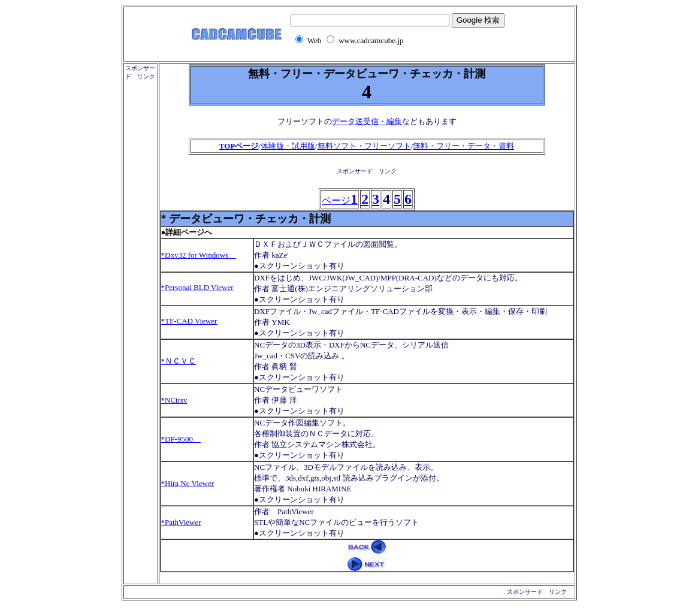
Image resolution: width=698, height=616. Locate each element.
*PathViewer (181, 522)
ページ (340, 200)
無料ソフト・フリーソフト (364, 146)
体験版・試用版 (288, 146)
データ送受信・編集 (367, 121)
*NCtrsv (174, 400)
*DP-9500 (181, 439)
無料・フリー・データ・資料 (463, 146)
